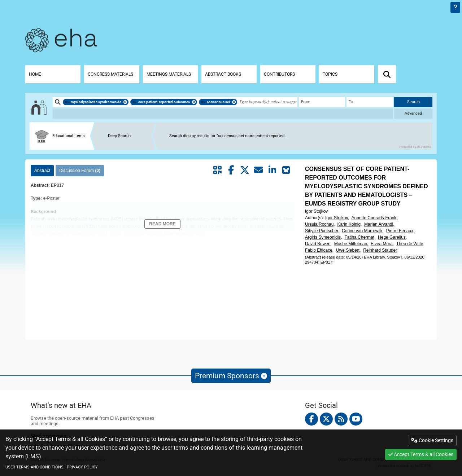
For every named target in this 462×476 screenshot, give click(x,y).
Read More (162, 224)
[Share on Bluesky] (286, 170)
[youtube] (356, 419)
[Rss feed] (341, 419)
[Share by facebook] (231, 170)
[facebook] (311, 419)
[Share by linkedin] (272, 170)
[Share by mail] (258, 170)
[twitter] (326, 419)
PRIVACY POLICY (82, 467)
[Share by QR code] (217, 170)
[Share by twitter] (245, 170)
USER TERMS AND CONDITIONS (34, 467)
